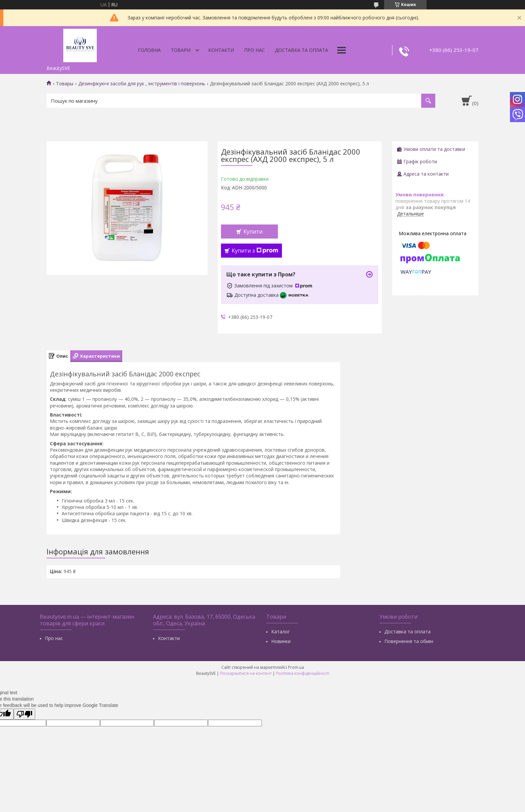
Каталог (281, 631)
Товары (65, 84)
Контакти (221, 50)
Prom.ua (296, 667)
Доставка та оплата (302, 50)
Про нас (254, 50)
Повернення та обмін (409, 641)
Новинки (281, 641)
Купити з (255, 251)
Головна (149, 50)
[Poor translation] (24, 714)
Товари (181, 50)
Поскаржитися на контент (246, 673)
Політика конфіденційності (303, 673)
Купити (253, 232)
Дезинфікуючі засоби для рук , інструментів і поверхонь (142, 84)
